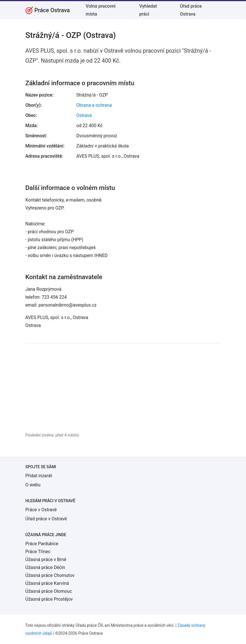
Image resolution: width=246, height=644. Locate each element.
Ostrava (84, 115)
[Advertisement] (123, 388)
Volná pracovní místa (101, 10)
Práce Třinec (38, 552)
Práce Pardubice (42, 544)
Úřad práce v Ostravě (46, 519)
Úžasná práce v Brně (46, 560)
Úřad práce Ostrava (191, 10)
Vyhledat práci (148, 10)
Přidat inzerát (39, 476)
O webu (33, 485)
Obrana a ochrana (94, 105)
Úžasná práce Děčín (45, 567)
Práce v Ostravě (41, 510)
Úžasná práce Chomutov (50, 575)
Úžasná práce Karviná (47, 583)
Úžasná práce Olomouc (49, 591)
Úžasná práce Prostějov (49, 599)
